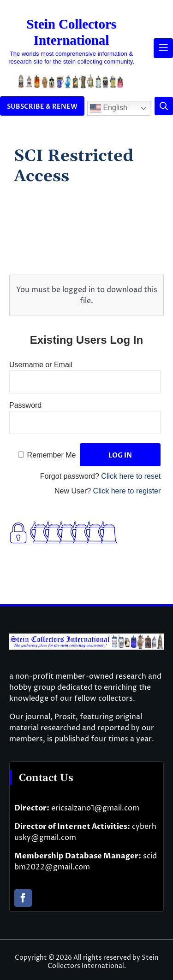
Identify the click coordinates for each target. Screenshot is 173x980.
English (109, 108)
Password (25, 405)
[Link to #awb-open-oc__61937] (163, 48)
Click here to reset (131, 476)
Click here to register (127, 491)
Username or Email (41, 365)
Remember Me (52, 455)
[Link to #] (164, 106)
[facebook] (23, 898)
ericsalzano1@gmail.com (95, 808)
